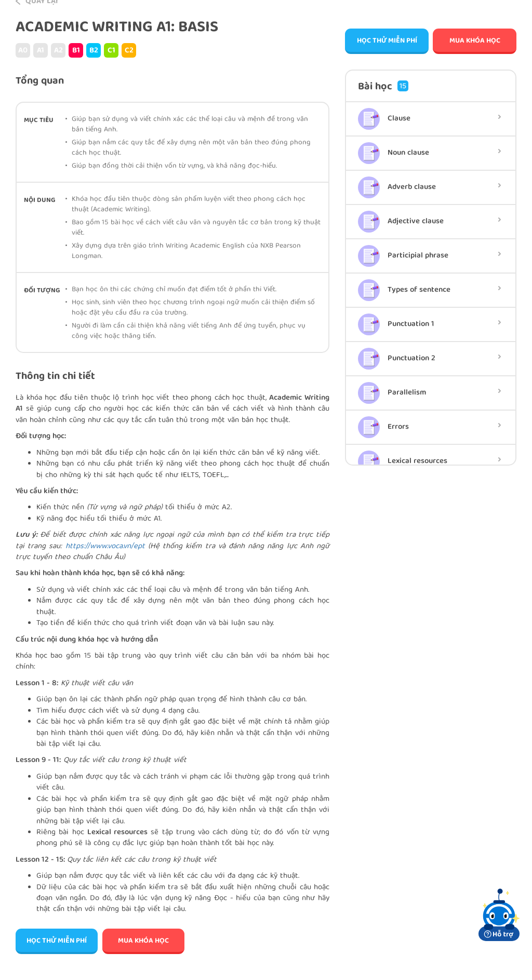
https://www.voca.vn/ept (105, 547)
